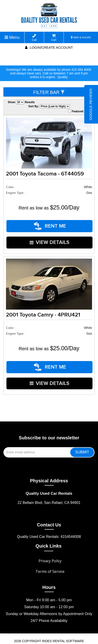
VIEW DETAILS (50, 237)
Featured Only (79, 111)
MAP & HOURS (81, 37)
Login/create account (49, 47)
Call (34, 38)
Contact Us (49, 509)
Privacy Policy (50, 545)
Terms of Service (50, 556)
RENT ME (50, 225)
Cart (54, 38)
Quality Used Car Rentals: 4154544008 (49, 521)
